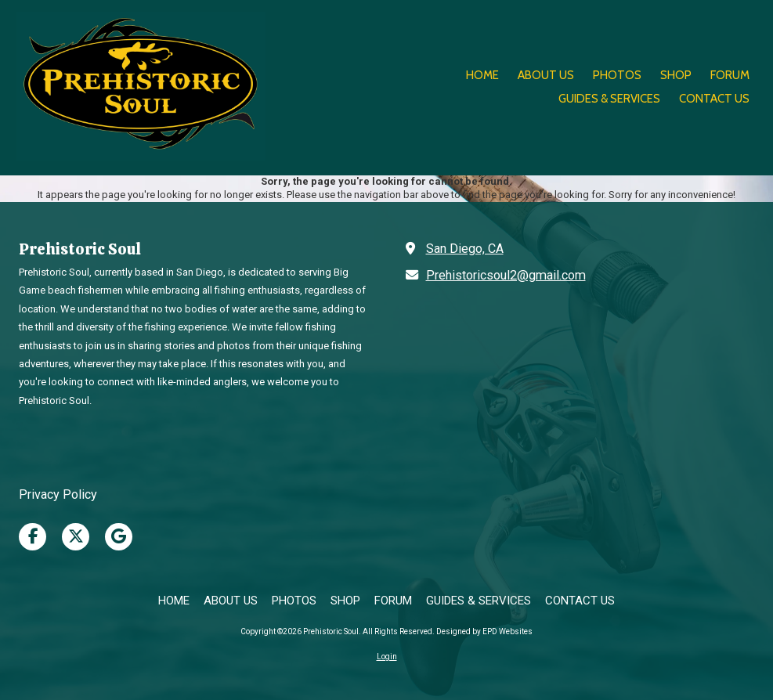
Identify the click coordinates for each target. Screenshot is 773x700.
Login (387, 657)
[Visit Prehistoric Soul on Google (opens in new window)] (119, 537)
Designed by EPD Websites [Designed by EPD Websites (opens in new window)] (484, 631)
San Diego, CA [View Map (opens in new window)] (465, 249)
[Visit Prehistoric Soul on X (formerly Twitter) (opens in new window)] (76, 537)
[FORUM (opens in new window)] (730, 76)
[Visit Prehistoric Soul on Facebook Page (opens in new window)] (33, 537)
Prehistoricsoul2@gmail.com (506, 275)
